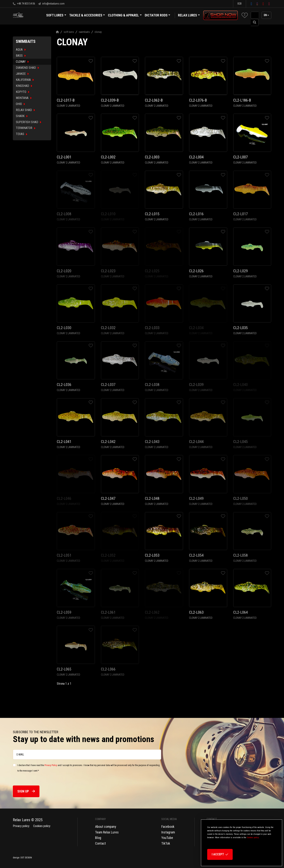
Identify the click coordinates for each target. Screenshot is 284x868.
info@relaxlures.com (51, 4)
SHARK (22, 116)
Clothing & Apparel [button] (125, 16)
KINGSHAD (24, 86)
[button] (245, 15)
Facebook (168, 827)
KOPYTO (23, 92)
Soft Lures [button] (56, 16)
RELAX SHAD (25, 110)
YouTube (167, 838)
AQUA (21, 50)
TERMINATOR (26, 128)
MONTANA (24, 98)
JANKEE (22, 74)
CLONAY (22, 62)
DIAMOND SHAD (27, 68)
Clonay (98, 32)
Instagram (168, 832)
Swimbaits (84, 32)
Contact (100, 843)
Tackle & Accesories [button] (87, 16)
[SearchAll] (255, 15)
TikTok (166, 843)
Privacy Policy (51, 765)
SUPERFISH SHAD (28, 122)
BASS (21, 56)
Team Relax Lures (107, 832)
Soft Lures (69, 32)
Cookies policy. (253, 838)
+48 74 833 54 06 (24, 4)
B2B (240, 4)
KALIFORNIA (25, 80)
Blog (98, 838)
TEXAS (22, 134)
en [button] (265, 15)
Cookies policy (42, 826)
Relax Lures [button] (187, 15)
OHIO (20, 104)
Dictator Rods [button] (158, 16)
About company (106, 827)
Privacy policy (21, 826)
